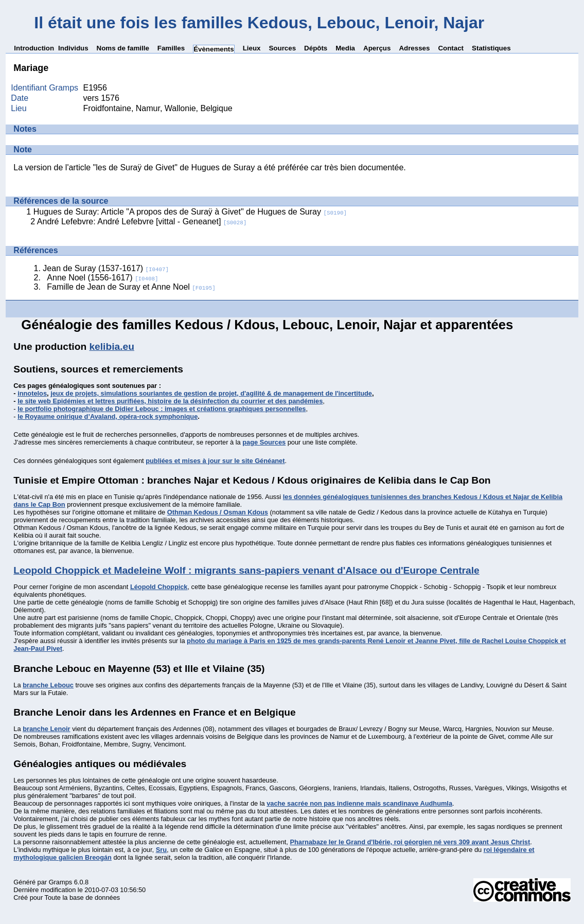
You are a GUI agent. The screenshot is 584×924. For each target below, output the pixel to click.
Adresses (414, 48)
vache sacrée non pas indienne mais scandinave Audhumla (359, 803)
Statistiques (491, 48)
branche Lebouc (48, 685)
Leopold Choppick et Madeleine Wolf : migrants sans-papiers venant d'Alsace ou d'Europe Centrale (246, 570)
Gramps (61, 882)
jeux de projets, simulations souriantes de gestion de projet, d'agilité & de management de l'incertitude (211, 393)
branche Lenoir (46, 729)
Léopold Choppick (159, 587)
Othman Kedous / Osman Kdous (218, 512)
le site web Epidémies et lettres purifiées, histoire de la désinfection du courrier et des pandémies (170, 401)
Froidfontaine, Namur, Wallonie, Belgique (158, 108)
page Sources (264, 442)
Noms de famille (123, 48)
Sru (161, 850)
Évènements (214, 49)
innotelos (32, 393)
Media (345, 48)
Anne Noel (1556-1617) (102, 278)
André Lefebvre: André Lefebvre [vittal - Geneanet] (142, 221)
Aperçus (377, 48)
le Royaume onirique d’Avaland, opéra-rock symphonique (108, 416)
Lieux (252, 48)
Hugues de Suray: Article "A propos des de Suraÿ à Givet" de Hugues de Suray (190, 212)
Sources (282, 48)
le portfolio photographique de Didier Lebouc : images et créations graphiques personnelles (162, 409)
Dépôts (316, 48)
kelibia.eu (111, 346)
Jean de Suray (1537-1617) (106, 268)
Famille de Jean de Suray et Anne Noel (131, 287)
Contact (451, 48)
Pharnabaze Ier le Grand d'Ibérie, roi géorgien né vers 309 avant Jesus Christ (410, 842)
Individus (73, 48)
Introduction (34, 48)
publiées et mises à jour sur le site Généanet (215, 461)
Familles (171, 48)
